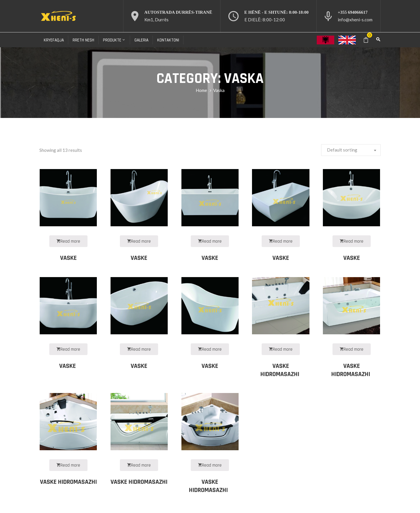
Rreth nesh (83, 40)
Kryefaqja (54, 40)
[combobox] (351, 150)
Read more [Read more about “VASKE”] (68, 241)
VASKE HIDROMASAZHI (281, 370)
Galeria (141, 40)
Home (201, 90)
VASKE (68, 258)
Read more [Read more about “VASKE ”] (68, 349)
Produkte (114, 40)
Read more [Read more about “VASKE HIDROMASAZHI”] (68, 465)
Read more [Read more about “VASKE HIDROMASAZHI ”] (281, 349)
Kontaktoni (168, 40)
